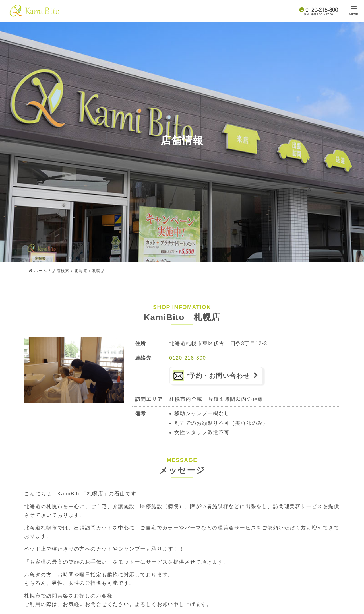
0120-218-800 (188, 358)
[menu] (354, 9)
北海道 (81, 271)
